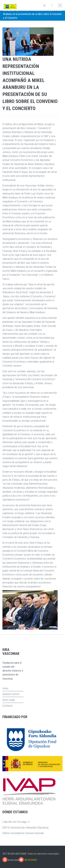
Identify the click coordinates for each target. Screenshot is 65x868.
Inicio (5, 688)
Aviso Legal (8, 700)
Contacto (8, 706)
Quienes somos (11, 694)
